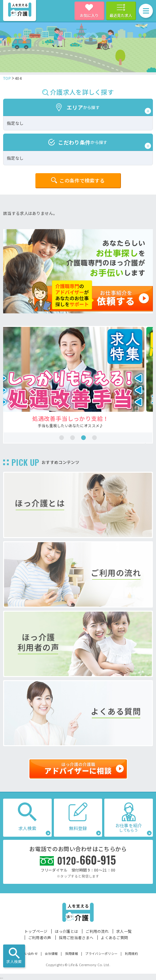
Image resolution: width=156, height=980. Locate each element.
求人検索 (14, 961)
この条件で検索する (82, 180)
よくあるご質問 (114, 937)
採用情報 (72, 953)
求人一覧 (124, 931)
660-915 (87, 860)
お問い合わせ (28, 953)
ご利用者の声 (40, 937)
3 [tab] (83, 438)
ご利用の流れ (97, 931)
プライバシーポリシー (101, 953)
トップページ (36, 931)
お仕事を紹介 (129, 827)
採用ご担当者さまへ (76, 937)
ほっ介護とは (66, 931)
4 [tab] (94, 438)
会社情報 (51, 953)
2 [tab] (73, 438)
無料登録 (78, 828)
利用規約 (131, 953)
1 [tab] (62, 438)
